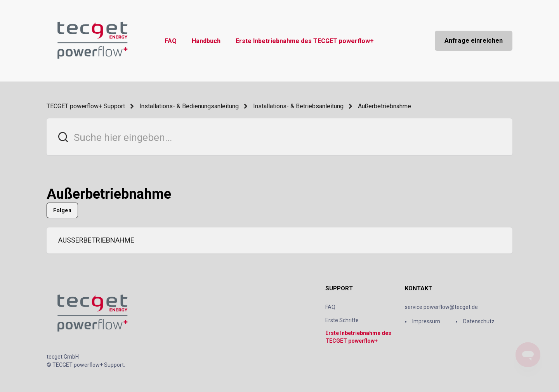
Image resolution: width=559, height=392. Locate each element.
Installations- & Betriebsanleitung (298, 106)
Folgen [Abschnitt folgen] (62, 210)
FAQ (171, 41)
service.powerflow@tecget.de (441, 307)
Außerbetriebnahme (385, 106)
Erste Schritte (342, 320)
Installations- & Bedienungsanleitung (189, 106)
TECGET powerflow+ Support (86, 106)
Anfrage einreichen (474, 41)
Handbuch (206, 41)
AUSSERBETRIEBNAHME (96, 240)
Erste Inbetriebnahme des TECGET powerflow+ (305, 41)
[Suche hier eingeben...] (279, 137)
